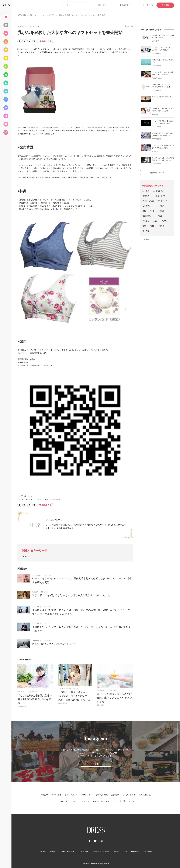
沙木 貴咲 (155, 41)
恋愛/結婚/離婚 (102, 795)
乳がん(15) (129, 26)
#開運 (152, 226)
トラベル (85, 801)
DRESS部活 (125, 5)
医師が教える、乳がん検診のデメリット (54, 644)
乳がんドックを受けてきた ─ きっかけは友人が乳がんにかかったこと (71, 595)
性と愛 (122, 801)
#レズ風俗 (159, 216)
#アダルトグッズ (148, 201)
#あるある (145, 221)
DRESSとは (135, 852)
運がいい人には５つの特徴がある (162, 97)
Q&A (125, 852)
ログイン (150, 5)
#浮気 (144, 211)
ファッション (87, 795)
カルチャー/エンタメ (101, 801)
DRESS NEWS (54, 520)
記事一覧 (43, 852)
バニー (154, 100)
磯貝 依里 (100, 705)
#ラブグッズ (163, 201)
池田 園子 (35, 592)
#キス (162, 206)
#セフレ (165, 221)
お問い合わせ (148, 852)
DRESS (147, 240)
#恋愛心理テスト (161, 196)
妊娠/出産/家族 (145, 795)
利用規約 (53, 852)
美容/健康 (115, 795)
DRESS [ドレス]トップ (27, 15)
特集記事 (44, 795)
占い (114, 801)
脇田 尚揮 (155, 114)
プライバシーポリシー (67, 852)
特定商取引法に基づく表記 (101, 852)
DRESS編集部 (37, 607)
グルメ (75, 801)
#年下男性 (145, 231)
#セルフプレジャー (149, 206)
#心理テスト (146, 196)
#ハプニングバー (159, 191)
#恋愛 (155, 221)
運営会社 (117, 852)
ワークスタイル (129, 795)
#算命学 (162, 226)
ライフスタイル (32, 692)
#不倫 (152, 211)
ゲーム (131, 801)
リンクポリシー (83, 852)
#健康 (144, 226)
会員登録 (165, 5)
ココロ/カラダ (48, 15)
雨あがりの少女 (157, 78)
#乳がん (25, 556)
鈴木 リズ (155, 151)
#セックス (145, 191)
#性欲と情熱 (146, 216)
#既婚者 (162, 211)
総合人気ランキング (157, 173)
